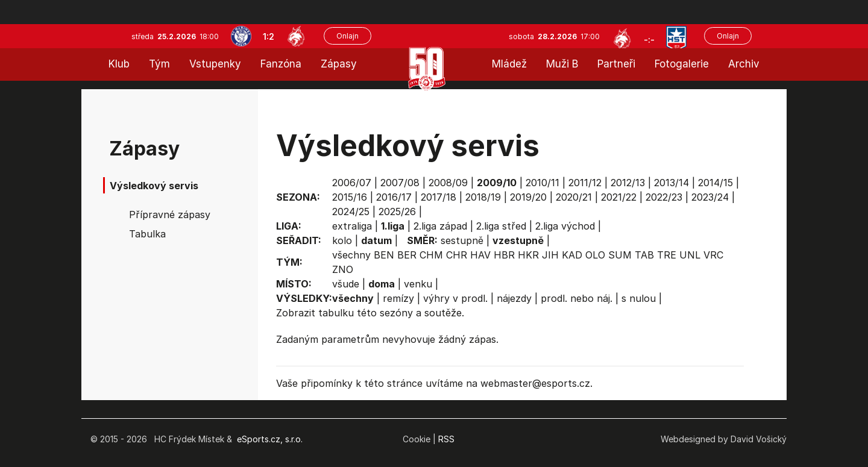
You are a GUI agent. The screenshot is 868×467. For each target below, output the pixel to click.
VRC (713, 255)
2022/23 (664, 197)
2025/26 (397, 212)
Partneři (616, 64)
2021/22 (619, 197)
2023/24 (710, 197)
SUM (620, 255)
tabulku (336, 313)
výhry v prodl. (455, 298)
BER (407, 255)
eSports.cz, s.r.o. (270, 439)
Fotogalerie (682, 64)
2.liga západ (440, 226)
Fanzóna (281, 64)
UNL (690, 255)
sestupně (462, 240)
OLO (595, 255)
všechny (351, 255)
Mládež (509, 64)
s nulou (639, 298)
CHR (457, 255)
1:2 (269, 36)
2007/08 (400, 183)
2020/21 (574, 197)
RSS (446, 439)
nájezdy (514, 298)
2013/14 (671, 183)
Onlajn (348, 36)
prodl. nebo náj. (577, 298)
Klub (119, 64)
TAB (644, 255)
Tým (159, 64)
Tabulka (147, 234)
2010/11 (542, 183)
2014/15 (715, 183)
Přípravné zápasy (170, 215)
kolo (342, 240)
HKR (528, 255)
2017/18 (439, 197)
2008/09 (448, 183)
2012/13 (628, 183)
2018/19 (483, 197)
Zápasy (339, 64)
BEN (384, 255)
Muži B (562, 64)
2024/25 (351, 212)
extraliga (352, 226)
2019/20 (528, 197)
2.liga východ (565, 226)
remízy (398, 298)
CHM (431, 255)
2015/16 (350, 197)
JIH (550, 255)
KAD (572, 255)
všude (346, 284)
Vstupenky (215, 64)
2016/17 (394, 197)
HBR (504, 255)
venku (418, 284)
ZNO (343, 269)
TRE (667, 255)
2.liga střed (501, 226)
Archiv (744, 64)
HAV (480, 255)
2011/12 (585, 183)
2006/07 (352, 183)
